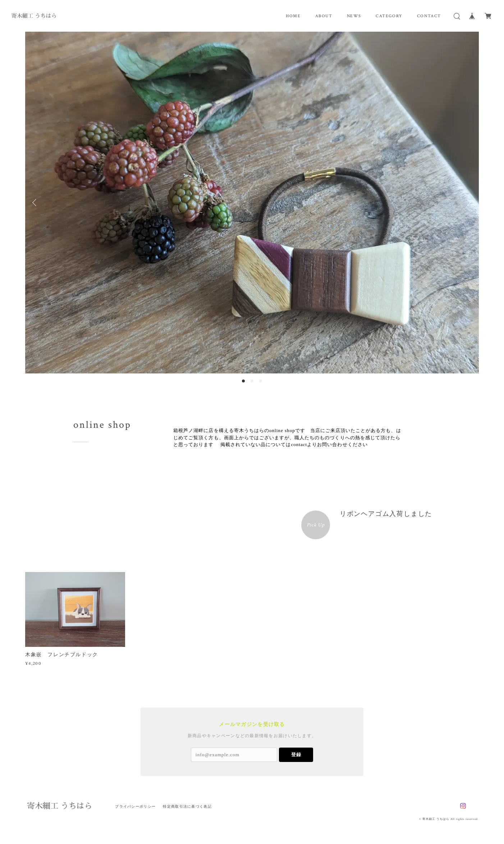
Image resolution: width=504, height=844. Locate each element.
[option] (252, 203)
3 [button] (261, 381)
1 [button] (243, 381)
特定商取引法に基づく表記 (187, 806)
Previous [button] (36, 203)
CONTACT (429, 16)
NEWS (354, 16)
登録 (296, 755)
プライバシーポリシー (135, 806)
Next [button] (468, 203)
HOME (293, 16)
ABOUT (324, 16)
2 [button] (252, 381)
